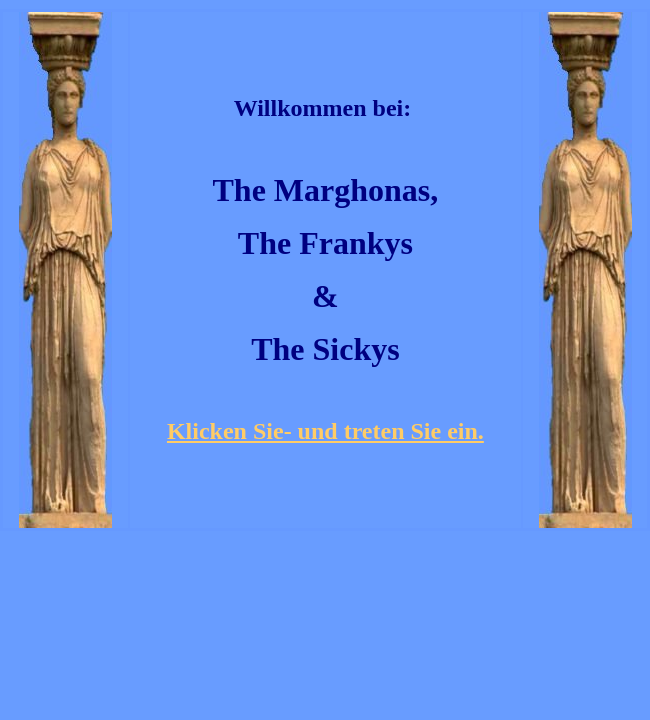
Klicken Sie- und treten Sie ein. (325, 431)
